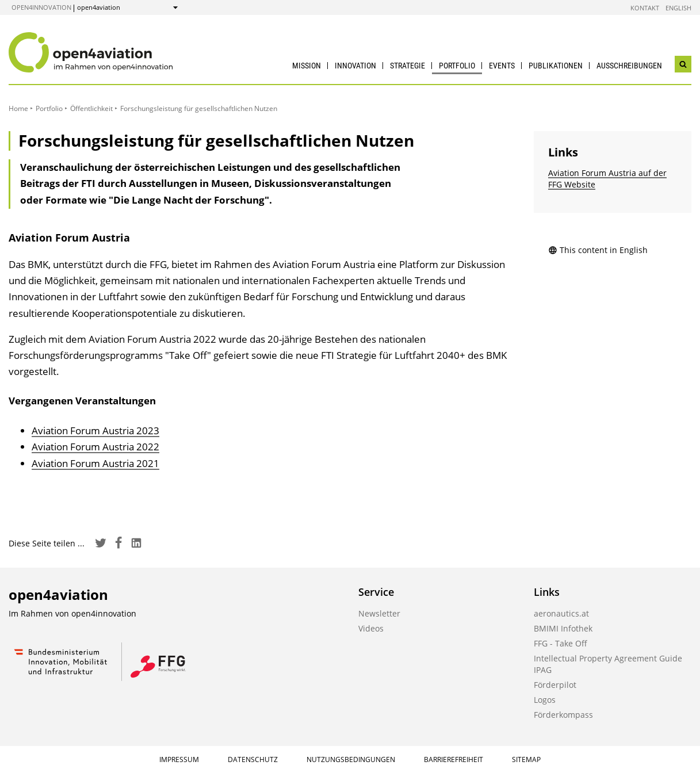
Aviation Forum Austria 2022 (95, 447)
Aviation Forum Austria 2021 (95, 463)
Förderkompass (563, 715)
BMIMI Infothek (563, 628)
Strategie (408, 66)
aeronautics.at (561, 613)
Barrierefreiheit (454, 759)
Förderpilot (555, 685)
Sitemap (526, 759)
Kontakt (645, 8)
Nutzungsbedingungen (351, 759)
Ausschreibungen (629, 66)
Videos (371, 628)
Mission (307, 66)
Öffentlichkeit (91, 108)
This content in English (598, 250)
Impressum (179, 759)
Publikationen (556, 66)
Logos (545, 700)
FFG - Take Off (561, 643)
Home (18, 108)
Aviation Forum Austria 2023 (95, 430)
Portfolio (457, 66)
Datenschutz (253, 759)
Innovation (355, 66)
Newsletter (379, 613)
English (678, 8)
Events (502, 66)
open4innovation (41, 7)
